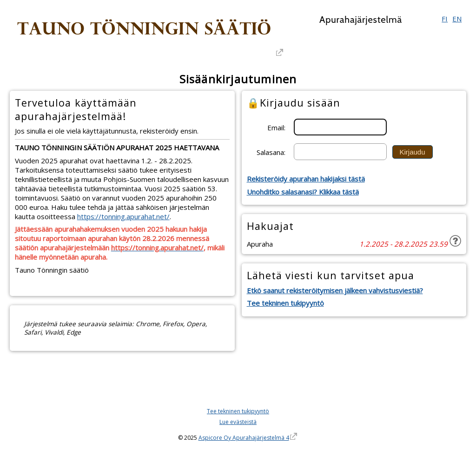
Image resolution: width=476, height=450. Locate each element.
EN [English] (457, 19)
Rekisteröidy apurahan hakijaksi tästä (306, 179)
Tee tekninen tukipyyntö (285, 303)
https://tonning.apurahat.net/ (123, 216)
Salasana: (271, 152)
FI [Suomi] (445, 19)
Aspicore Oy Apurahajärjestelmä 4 (244, 438)
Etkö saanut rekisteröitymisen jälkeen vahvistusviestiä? (335, 290)
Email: (276, 127)
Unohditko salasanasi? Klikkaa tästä (303, 192)
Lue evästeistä (238, 422)
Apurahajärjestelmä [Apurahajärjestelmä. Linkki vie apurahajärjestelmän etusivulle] (361, 20)
